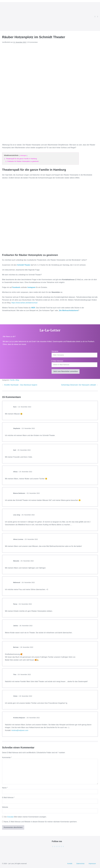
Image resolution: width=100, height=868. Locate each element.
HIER (33, 308)
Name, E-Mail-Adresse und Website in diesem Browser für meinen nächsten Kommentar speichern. (40, 822)
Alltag (17, 380)
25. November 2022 (24, 450)
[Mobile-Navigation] (98, 17)
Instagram (32, 287)
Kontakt (70, 864)
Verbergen (23, 155)
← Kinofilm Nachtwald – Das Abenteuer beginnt (20, 385)
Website (5, 807)
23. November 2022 (28, 428)
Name (5, 788)
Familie (12, 380)
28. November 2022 (26, 647)
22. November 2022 (24, 407)
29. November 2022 (24, 675)
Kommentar (7, 757)
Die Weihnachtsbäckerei (69, 310)
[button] (95, 17)
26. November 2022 (28, 582)
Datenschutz (80, 864)
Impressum (92, 864)
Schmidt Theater (24, 265)
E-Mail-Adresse (8, 797)
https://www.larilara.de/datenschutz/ (24, 303)
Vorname (55, 351)
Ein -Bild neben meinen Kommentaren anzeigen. (25, 817)
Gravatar (10, 817)
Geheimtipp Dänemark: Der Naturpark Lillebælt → (80, 385)
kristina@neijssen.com (20, 730)
